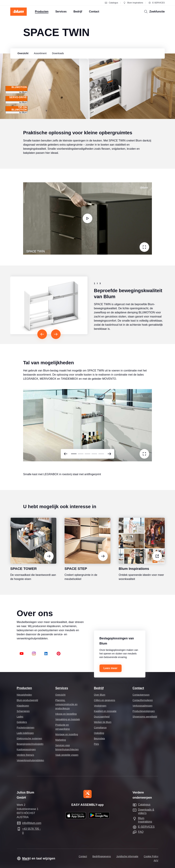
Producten (24, 688)
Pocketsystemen (26, 728)
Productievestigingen (144, 711)
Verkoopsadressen (142, 706)
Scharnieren (23, 711)
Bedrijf (99, 688)
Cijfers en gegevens (105, 700)
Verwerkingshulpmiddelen (30, 760)
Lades (20, 717)
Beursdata (99, 738)
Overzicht (60, 695)
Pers (96, 744)
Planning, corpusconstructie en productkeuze (66, 704)
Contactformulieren (143, 700)
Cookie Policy (151, 856)
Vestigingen (100, 706)
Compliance (100, 728)
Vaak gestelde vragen (67, 755)
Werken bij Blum (103, 722)
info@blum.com (32, 823)
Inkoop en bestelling (66, 714)
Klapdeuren (23, 706)
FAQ (141, 832)
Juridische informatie (127, 856)
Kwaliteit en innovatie (105, 711)
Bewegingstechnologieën (30, 744)
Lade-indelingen (25, 733)
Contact (138, 688)
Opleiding (99, 733)
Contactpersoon (141, 695)
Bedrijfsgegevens (102, 856)
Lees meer (111, 668)
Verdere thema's (26, 755)
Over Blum (100, 695)
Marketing (61, 740)
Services (62, 688)
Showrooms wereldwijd (145, 717)
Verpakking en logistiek (68, 719)
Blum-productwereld (27, 700)
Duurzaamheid (102, 717)
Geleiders (22, 722)
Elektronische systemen (29, 738)
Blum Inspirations (133, 3)
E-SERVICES (157, 3)
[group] (22, 53)
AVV (156, 860)
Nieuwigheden (24, 695)
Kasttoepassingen (26, 749)
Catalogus (111, 3)
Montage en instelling (67, 734)
